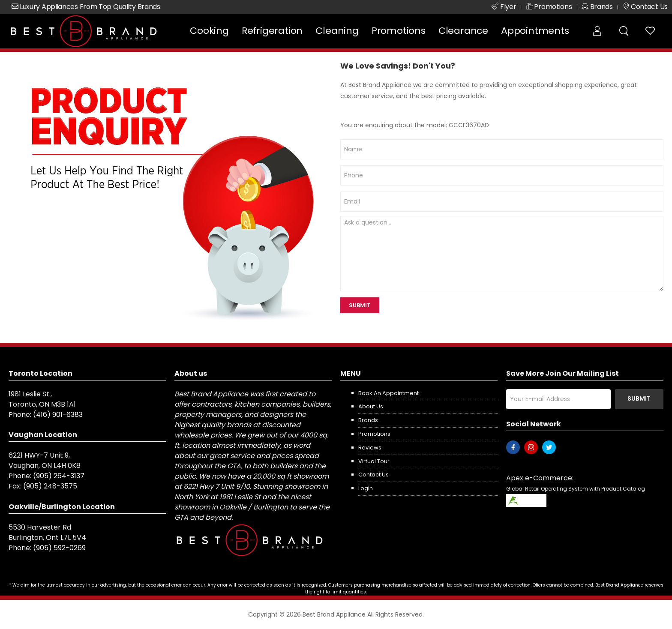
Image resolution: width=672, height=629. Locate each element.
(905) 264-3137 (59, 476)
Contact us (373, 475)
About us (371, 406)
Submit (639, 398)
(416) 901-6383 (58, 415)
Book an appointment (388, 393)
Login (366, 488)
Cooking (209, 31)
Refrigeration (272, 31)
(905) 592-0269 (59, 548)
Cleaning (337, 31)
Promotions (399, 31)
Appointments (535, 31)
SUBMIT (360, 305)
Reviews (370, 448)
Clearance (463, 31)
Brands (368, 420)
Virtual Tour (374, 461)
